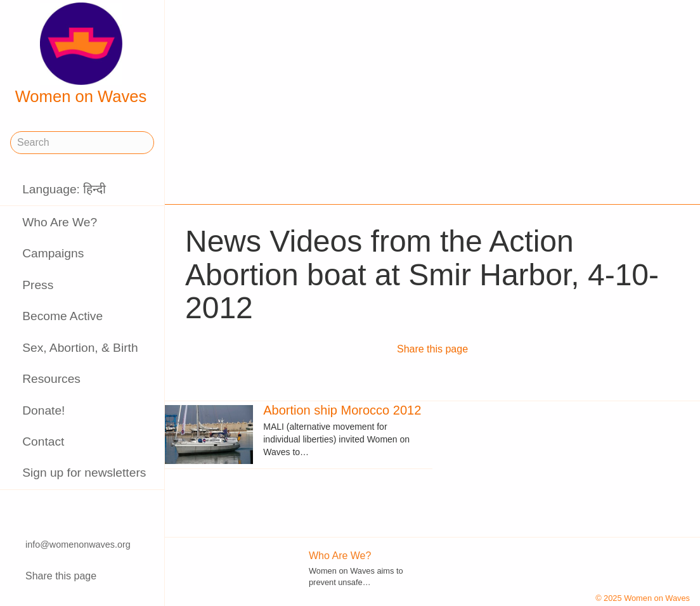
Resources (51, 379)
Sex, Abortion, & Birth (80, 348)
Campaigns (53, 253)
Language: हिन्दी (64, 189)
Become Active (62, 316)
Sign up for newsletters (84, 473)
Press (38, 285)
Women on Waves (81, 54)
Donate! (43, 410)
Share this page (61, 576)
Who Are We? (60, 222)
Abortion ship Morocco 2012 (342, 410)
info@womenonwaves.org (78, 545)
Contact (43, 442)
